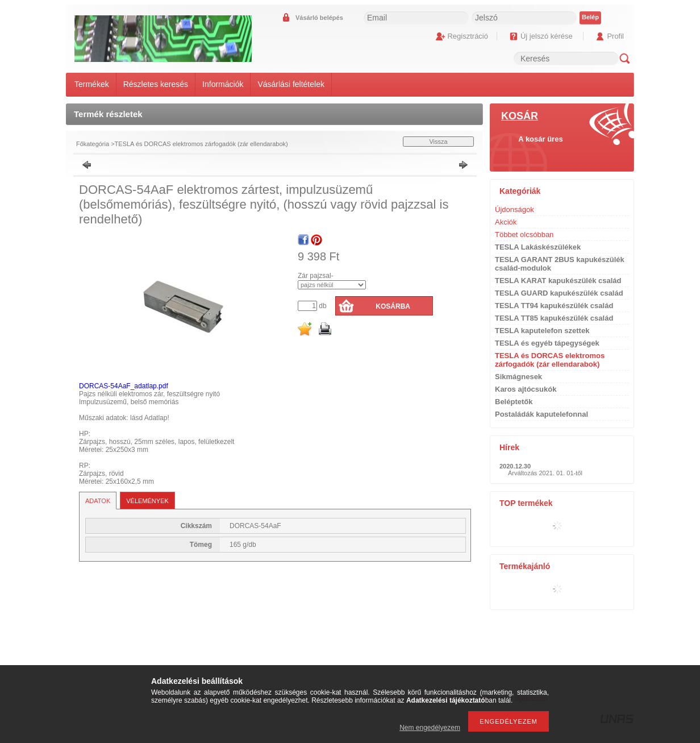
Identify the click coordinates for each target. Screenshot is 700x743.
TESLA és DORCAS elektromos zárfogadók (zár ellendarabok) (201, 144)
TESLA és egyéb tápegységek (547, 343)
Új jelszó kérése (547, 36)
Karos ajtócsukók (526, 389)
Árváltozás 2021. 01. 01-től (545, 473)
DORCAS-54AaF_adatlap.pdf (124, 386)
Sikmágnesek (518, 377)
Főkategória (93, 144)
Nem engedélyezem (430, 728)
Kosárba (393, 306)
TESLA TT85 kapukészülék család (554, 318)
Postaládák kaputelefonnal (541, 414)
